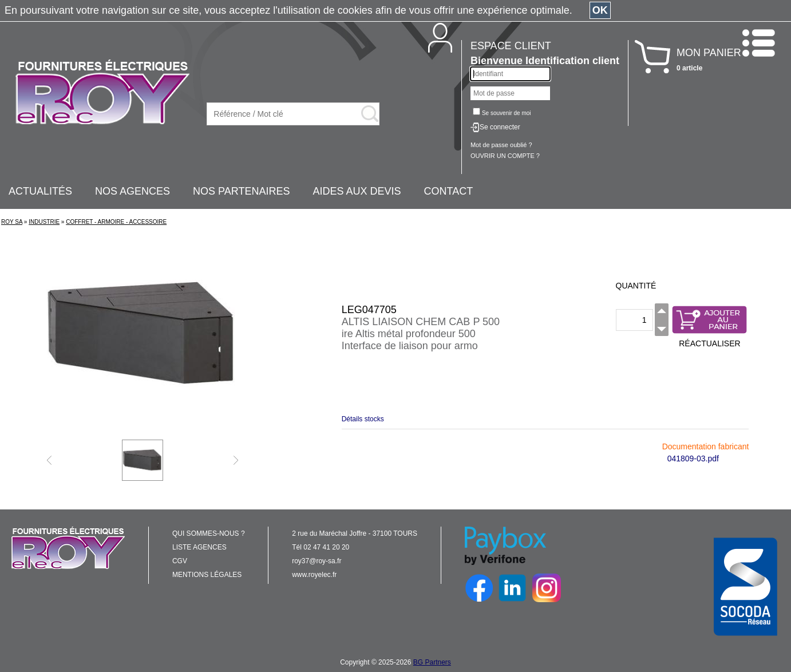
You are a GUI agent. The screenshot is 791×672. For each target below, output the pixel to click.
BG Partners (432, 662)
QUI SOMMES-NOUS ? (209, 533)
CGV (180, 561)
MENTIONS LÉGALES (207, 575)
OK (600, 10)
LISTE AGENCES (199, 547)
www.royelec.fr (314, 575)
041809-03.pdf (693, 458)
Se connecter (500, 127)
